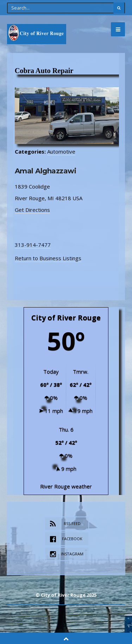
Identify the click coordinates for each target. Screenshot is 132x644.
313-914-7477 (33, 245)
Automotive (61, 151)
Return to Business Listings (48, 258)
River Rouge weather (66, 486)
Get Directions (32, 210)
